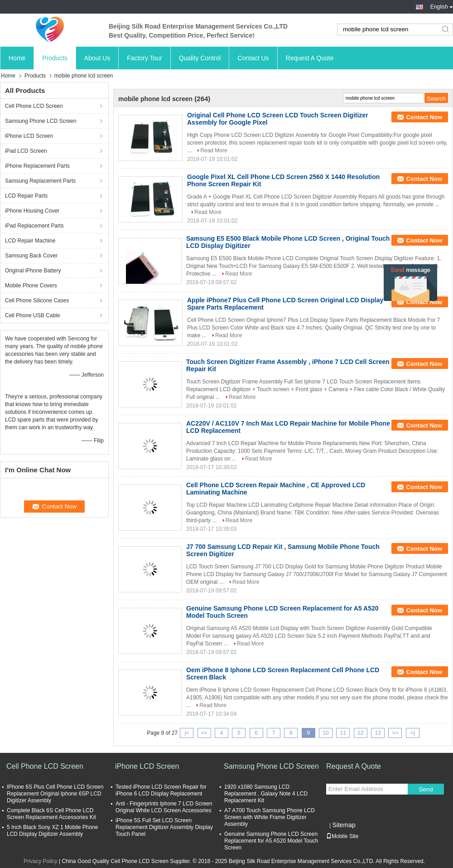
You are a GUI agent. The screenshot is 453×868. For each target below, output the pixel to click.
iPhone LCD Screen (29, 136)
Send (426, 789)
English (442, 7)
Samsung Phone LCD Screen (41, 121)
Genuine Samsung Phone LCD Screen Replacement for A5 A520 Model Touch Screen (271, 841)
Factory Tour (145, 58)
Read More (214, 150)
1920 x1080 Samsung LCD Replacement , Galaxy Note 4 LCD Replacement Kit (266, 794)
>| (413, 733)
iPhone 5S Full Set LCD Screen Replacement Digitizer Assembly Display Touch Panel (164, 827)
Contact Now (424, 117)
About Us (97, 58)
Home (17, 58)
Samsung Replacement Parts (40, 181)
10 (325, 733)
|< (187, 733)
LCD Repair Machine (30, 241)
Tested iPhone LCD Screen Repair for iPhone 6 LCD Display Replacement (161, 790)
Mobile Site (342, 836)
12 (360, 733)
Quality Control (200, 58)
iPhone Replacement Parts (37, 166)
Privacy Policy (41, 861)
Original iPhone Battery (33, 271)
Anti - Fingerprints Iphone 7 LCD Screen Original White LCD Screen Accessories (164, 807)
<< (204, 733)
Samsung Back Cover (31, 256)
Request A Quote (310, 58)
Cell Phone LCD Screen (34, 106)
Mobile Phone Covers (31, 286)
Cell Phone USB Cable (32, 315)
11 (343, 733)
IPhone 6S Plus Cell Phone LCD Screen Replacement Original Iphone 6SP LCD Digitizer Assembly (55, 794)
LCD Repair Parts (26, 196)
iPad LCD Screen (26, 151)
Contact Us (253, 58)
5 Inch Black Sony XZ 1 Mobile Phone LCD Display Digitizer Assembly (52, 831)
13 (378, 733)
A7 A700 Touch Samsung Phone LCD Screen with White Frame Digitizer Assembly (270, 817)
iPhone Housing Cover (32, 211)
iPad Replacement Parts (34, 226)
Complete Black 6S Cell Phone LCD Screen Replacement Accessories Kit (51, 814)
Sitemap (344, 825)
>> (395, 733)
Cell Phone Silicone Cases (37, 301)
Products (55, 58)
